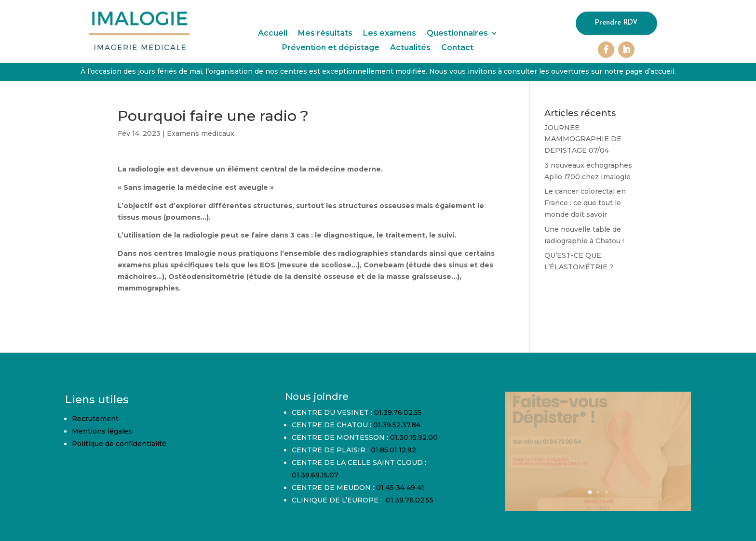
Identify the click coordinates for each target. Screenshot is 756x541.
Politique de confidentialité (119, 444)
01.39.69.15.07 (315, 475)
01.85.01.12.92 (393, 450)
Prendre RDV (616, 23)
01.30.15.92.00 (414, 437)
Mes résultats (325, 34)
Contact (457, 48)
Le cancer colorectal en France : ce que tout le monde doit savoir (585, 203)
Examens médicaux (201, 133)
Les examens (390, 34)
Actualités (410, 48)
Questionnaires (457, 34)
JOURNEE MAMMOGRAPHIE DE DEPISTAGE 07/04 (583, 139)
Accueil (273, 34)
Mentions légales (102, 431)
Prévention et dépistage (331, 48)
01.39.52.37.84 (397, 425)
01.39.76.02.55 (398, 412)
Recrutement (95, 419)
